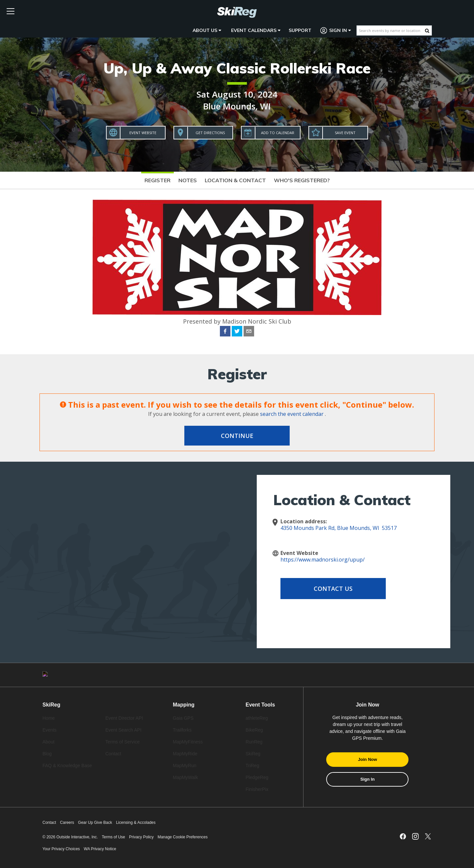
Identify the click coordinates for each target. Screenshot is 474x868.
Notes (188, 180)
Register (158, 180)
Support (300, 30)
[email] (249, 332)
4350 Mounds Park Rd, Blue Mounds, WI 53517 (339, 528)
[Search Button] (427, 31)
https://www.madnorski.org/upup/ (323, 560)
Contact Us (333, 589)
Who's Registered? (302, 180)
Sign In (336, 30)
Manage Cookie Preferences (183, 837)
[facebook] (225, 332)
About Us (207, 30)
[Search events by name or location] (391, 30)
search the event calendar (292, 414)
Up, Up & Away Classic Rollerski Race (237, 68)
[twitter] (237, 332)
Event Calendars (256, 30)
